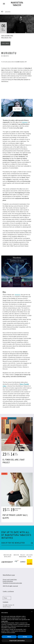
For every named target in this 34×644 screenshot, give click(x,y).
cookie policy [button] (5, 621)
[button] (32, 612)
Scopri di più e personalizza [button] (17, 641)
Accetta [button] (25, 637)
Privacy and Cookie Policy (10, 580)
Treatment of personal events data (12, 583)
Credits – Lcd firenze (8, 591)
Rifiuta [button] (9, 637)
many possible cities (7, 36)
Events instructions (8, 581)
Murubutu (25, 122)
